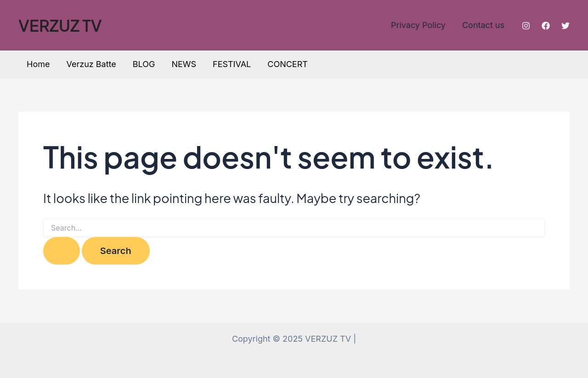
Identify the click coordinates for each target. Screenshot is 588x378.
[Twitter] (565, 26)
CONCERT (288, 64)
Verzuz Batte (91, 64)
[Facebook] (546, 26)
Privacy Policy (418, 25)
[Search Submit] (62, 251)
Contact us (483, 25)
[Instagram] (526, 26)
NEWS (184, 64)
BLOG (144, 64)
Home (38, 64)
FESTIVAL (232, 64)
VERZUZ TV (60, 25)
